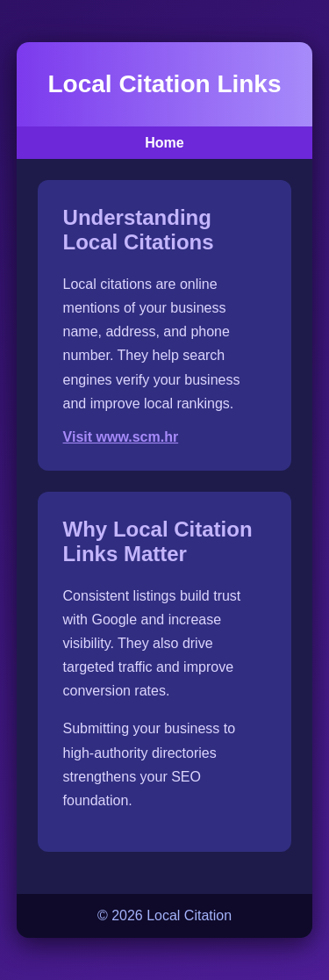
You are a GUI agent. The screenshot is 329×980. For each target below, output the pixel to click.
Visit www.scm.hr (121, 437)
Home (164, 143)
